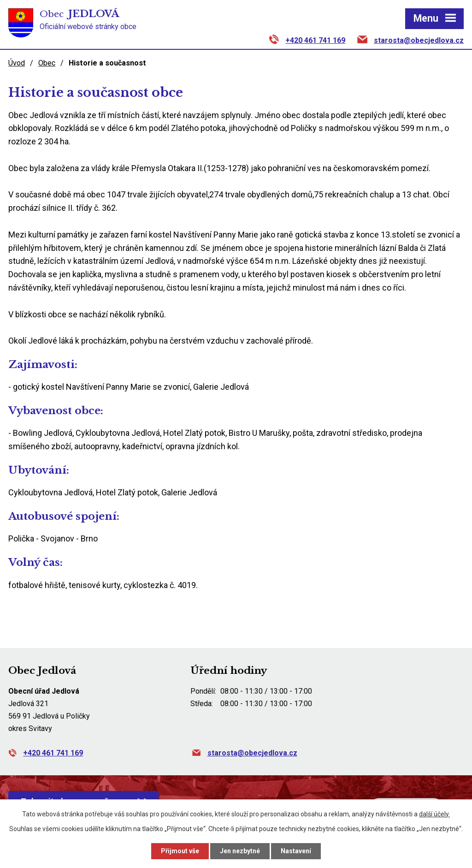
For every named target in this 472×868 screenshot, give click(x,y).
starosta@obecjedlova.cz (419, 40)
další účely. (434, 814)
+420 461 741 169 (315, 40)
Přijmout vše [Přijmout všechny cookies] (180, 851)
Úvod (17, 63)
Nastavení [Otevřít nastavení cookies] (296, 851)
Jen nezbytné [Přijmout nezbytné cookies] (240, 851)
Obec (47, 63)
